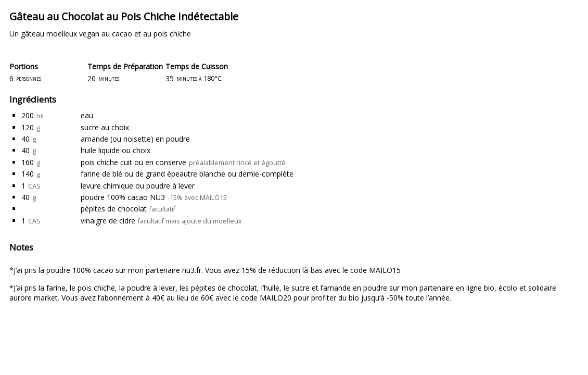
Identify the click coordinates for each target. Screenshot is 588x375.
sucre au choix (105, 127)
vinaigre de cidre (108, 221)
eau (87, 115)
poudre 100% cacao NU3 (123, 197)
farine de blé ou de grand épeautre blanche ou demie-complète (187, 174)
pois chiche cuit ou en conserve (133, 162)
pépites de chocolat (114, 209)
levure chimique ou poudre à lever (138, 186)
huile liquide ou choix (116, 150)
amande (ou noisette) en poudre (135, 139)
